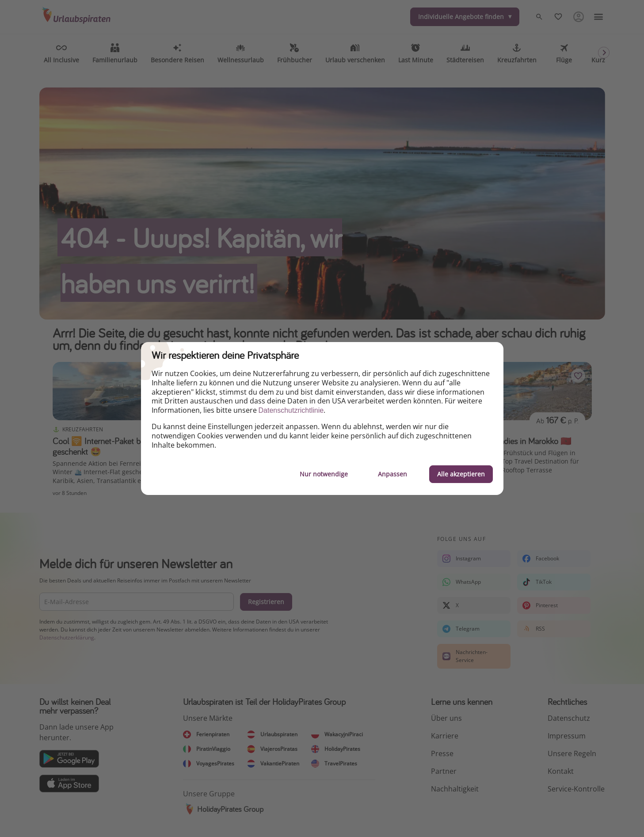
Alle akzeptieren (461, 474)
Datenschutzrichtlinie (291, 410)
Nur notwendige (324, 474)
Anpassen (392, 474)
